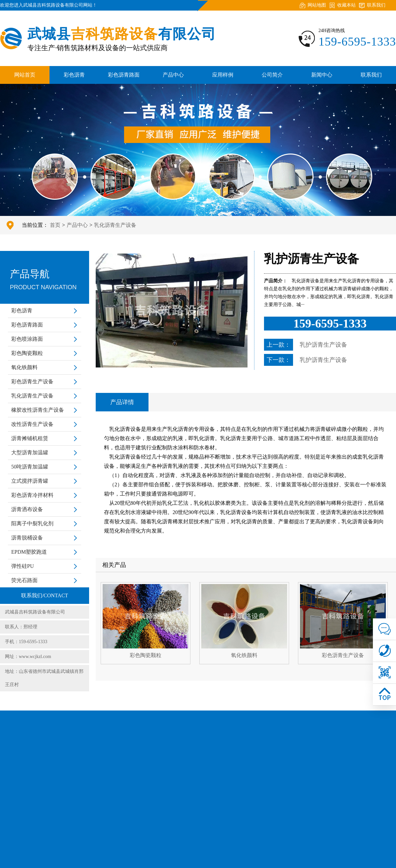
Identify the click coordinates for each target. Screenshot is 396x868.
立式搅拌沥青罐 (30, 481)
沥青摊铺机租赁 (30, 438)
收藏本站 (346, 5)
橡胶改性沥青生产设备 (38, 410)
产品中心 (173, 75)
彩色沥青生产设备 (32, 382)
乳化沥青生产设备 (115, 225)
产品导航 (45, 281)
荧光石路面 (24, 580)
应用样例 (223, 75)
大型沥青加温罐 (30, 452)
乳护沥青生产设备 (323, 345)
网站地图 (317, 5)
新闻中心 (322, 75)
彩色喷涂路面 (27, 339)
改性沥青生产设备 (32, 424)
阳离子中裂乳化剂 (32, 523)
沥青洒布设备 (27, 509)
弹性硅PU (22, 566)
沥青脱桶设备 (27, 538)
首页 (55, 225)
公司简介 (272, 75)
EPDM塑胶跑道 (29, 552)
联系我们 (376, 5)
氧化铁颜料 (24, 367)
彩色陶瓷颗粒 (27, 353)
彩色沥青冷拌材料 (32, 495)
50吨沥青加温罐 (30, 467)
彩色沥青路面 (124, 75)
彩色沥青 (74, 75)
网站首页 (25, 75)
